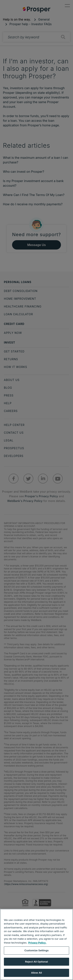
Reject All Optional (36, 962)
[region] (36, 944)
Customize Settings (36, 950)
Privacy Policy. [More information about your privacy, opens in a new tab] (37, 943)
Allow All (37, 973)
